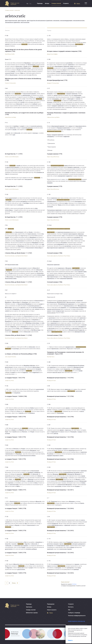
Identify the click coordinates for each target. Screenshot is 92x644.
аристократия (22, 21)
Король (82, 503)
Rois (37, 272)
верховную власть (69, 306)
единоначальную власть (67, 73)
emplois (7, 237)
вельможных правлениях (55, 210)
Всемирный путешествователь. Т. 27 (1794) (60, 396)
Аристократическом (57, 332)
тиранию (77, 564)
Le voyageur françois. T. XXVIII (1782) (16, 396)
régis (43, 244)
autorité (7, 44)
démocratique (36, 367)
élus (43, 234)
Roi (7, 505)
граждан (58, 72)
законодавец (55, 99)
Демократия (70, 481)
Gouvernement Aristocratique (34, 248)
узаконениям (51, 275)
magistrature (36, 372)
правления (50, 241)
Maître (18, 486)
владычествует (60, 311)
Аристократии (57, 101)
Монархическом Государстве (77, 330)
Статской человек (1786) (55, 253)
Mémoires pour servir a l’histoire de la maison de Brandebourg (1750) (23, 79)
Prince (32, 97)
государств (84, 73)
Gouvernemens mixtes (11, 279)
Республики (50, 454)
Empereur (22, 478)
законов (78, 99)
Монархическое (61, 302)
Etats (22, 73)
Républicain (8, 302)
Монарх (78, 479)
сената (73, 205)
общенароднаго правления (62, 66)
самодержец (50, 137)
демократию (70, 568)
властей (55, 372)
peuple (22, 126)
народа (69, 130)
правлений (69, 75)
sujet (14, 135)
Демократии (71, 474)
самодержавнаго (52, 201)
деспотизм (52, 318)
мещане (79, 369)
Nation (40, 476)
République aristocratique (33, 323)
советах (49, 410)
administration (9, 454)
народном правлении (57, 135)
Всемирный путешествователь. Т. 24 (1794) (60, 417)
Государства (55, 524)
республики (69, 63)
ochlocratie (8, 546)
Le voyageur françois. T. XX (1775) (15, 378)
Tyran (6, 566)
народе (72, 547)
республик (77, 237)
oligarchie (27, 544)
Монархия (56, 321)
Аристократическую (52, 277)
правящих (76, 569)
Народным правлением (63, 128)
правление (71, 65)
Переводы (40, 3)
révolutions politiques (31, 549)
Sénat (9, 272)
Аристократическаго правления (56, 248)
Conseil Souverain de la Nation (28, 456)
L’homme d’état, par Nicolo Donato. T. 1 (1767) (18, 253)
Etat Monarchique (36, 330)
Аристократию (79, 44)
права (66, 203)
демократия (81, 544)
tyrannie (14, 544)
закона (49, 311)
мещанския (72, 450)
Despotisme (16, 309)
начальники (68, 325)
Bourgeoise (33, 450)
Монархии (68, 268)
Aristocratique (41, 275)
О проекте (66, 3)
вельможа (56, 21)
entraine (37, 309)
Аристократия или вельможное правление (59, 229)
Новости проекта (52, 610)
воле (77, 311)
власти (59, 372)
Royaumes (19, 277)
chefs (43, 323)
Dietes (36, 483)
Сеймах (83, 483)
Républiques (28, 63)
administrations (26, 95)
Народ (49, 135)
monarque (35, 133)
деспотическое (56, 309)
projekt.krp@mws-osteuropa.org (77, 621)
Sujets (7, 432)
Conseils (12, 410)
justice (18, 99)
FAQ (69, 610)
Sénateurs (32, 413)
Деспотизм (79, 321)
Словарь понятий (56, 3)
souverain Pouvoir (10, 73)
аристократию (71, 391)
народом (65, 449)
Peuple (26, 66)
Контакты (71, 607)
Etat (26, 524)
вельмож (50, 102)
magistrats (25, 372)
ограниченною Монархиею (65, 485)
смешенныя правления (66, 279)
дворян (68, 408)
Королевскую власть (57, 525)
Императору (64, 478)
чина (63, 236)
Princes (24, 481)
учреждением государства (65, 176)
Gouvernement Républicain (25, 304)
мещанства (67, 369)
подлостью (68, 430)
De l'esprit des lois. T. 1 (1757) (14, 154)
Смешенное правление (53, 265)
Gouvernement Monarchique (24, 68)
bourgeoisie (23, 369)
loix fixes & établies (38, 308)
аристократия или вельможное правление (40, 21)
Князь (84, 410)
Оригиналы (29, 607)
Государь (77, 486)
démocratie (13, 128)
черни (73, 106)
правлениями (78, 95)
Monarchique (10, 277)
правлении (54, 323)
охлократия (50, 546)
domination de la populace (21, 546)
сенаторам (50, 207)
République (19, 454)
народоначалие (70, 347)
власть (80, 128)
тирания (61, 544)
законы (49, 77)
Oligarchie (9, 568)
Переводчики (51, 604)
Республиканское (52, 302)
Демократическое (79, 367)
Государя (78, 97)
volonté (7, 311)
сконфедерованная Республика (76, 366)
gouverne (23, 308)
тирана (49, 566)
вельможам (50, 68)
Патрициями (58, 449)
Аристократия (51, 232)
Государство (70, 542)
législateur (41, 97)
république (16, 126)
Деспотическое (71, 302)
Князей (64, 481)
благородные (78, 201)
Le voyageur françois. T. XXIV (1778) (16, 508)
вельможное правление (13, 22)
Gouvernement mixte (13, 265)
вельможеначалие (79, 21)
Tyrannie (32, 564)
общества (59, 104)
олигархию (58, 568)
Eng (30, 4)
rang (22, 236)
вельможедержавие (66, 21)
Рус (27, 4)
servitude (7, 434)
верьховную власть (81, 126)
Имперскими (83, 481)
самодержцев (71, 68)
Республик (64, 243)
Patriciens (25, 432)
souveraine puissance (37, 126)
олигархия (81, 327)
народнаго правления (58, 106)
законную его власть (61, 44)
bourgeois (39, 369)
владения (52, 479)
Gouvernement (32, 65)
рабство (56, 434)
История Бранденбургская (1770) (57, 80)
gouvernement (13, 198)
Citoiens (13, 72)
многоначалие (25, 22)
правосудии (70, 99)
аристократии (76, 268)
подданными (54, 432)
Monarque (31, 479)
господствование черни (62, 546)
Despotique (25, 302)
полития (67, 328)
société (23, 102)
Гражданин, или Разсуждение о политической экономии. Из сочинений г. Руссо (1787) (65, 353)
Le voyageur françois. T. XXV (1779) (15, 417)
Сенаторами (60, 413)
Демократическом (80, 332)
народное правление (72, 94)
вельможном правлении (57, 166)
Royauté (17, 525)
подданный (66, 137)
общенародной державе (58, 126)
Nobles (32, 408)
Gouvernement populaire (30, 94)
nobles (10, 201)
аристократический (11, 21)
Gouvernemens (14, 75)
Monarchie (8, 94)
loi (27, 309)
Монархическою (68, 277)
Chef (6, 486)
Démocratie (19, 66)
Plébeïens (22, 430)
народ (71, 66)
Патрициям (73, 432)
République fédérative (29, 366)
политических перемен (66, 549)
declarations (40, 273)
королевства (50, 279)
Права (59, 205)
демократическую (79, 270)
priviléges (27, 203)
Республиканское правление (66, 304)
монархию (50, 94)
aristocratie (17, 10)
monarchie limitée (14, 485)
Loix (30, 75)
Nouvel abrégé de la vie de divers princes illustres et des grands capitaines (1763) (23, 50)
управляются (61, 244)
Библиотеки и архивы (32, 613)
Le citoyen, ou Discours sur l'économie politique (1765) (21, 354)
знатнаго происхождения (70, 234)
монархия (56, 544)
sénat (41, 203)
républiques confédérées (34, 472)
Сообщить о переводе (74, 613)
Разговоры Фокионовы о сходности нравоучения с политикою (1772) (66, 114)
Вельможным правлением (54, 131)
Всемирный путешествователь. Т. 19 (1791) (60, 378)
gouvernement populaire (13, 167)
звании (81, 236)
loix (8, 95)
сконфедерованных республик (71, 472)
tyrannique (16, 349)
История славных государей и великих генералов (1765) (64, 51)
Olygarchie (13, 327)
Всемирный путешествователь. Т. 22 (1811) (60, 490)
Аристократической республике (56, 325)
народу (80, 432)
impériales (11, 483)
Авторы (47, 3)
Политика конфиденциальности (77, 616)
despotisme (17, 393)
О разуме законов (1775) (55, 154)
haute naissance (32, 234)
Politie (18, 328)
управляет (63, 308)
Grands (20, 101)
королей (80, 272)
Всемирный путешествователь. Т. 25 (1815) (60, 531)
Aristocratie (24, 44)
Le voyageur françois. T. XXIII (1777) (16, 490)
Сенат (49, 272)
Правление (54, 501)
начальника (58, 486)
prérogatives (24, 201)
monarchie (32, 200)
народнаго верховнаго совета (55, 456)
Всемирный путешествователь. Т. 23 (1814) (60, 508)
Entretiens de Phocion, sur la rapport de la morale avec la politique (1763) (24, 114)
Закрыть (70, 640)
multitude (35, 104)
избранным (81, 234)
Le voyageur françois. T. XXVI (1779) (16, 531)
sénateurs (21, 205)
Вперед (14, 583)
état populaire (29, 179)
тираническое (55, 349)
